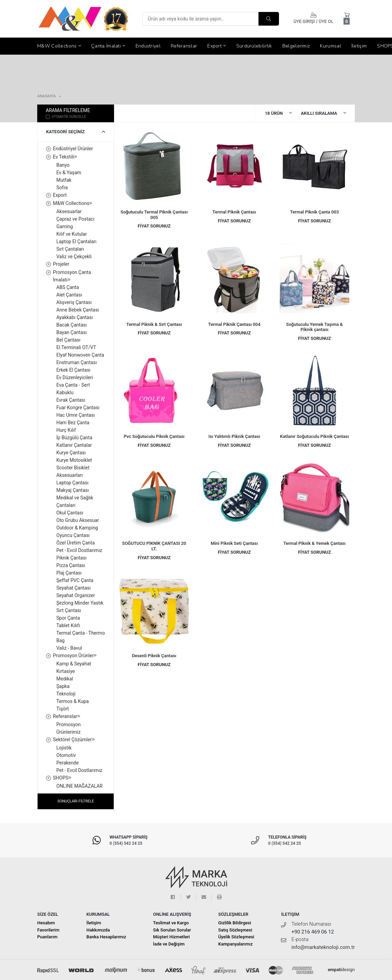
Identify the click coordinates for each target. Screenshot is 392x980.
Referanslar (184, 46)
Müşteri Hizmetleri (171, 937)
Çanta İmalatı (108, 46)
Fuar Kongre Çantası (78, 408)
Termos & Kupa (73, 701)
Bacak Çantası (72, 325)
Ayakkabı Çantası (75, 317)
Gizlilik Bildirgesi (235, 923)
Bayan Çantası (72, 332)
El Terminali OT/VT (76, 347)
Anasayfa (46, 96)
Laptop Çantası (72, 483)
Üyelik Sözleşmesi (236, 937)
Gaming (65, 226)
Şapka (63, 686)
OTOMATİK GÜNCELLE (66, 116)
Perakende (68, 763)
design (341, 970)
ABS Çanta (68, 287)
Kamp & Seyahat (74, 664)
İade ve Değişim (169, 944)
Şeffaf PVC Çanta (75, 580)
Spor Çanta (68, 618)
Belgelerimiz (296, 46)
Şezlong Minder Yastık (80, 603)
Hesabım (46, 923)
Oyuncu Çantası (73, 535)
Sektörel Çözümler (74, 740)
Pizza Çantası (71, 565)
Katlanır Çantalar (74, 445)
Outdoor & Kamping (77, 528)
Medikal (65, 679)
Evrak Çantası (71, 400)
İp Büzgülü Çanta (74, 438)
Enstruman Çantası (76, 362)
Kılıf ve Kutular (72, 234)
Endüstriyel (148, 46)
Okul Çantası (70, 513)
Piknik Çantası (71, 558)
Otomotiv (66, 755)
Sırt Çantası (69, 610)
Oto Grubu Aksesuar (78, 520)
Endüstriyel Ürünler (73, 149)
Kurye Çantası (71, 453)
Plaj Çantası (69, 573)
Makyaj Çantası (73, 490)
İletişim (359, 46)
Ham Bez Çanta (73, 423)
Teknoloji (66, 694)
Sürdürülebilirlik (254, 46)
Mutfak (64, 180)
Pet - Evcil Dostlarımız (79, 550)
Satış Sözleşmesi (235, 930)
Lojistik (64, 748)
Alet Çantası (69, 295)
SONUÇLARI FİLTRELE (76, 801)
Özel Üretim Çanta (75, 543)
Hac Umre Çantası (76, 415)
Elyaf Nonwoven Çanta (80, 355)
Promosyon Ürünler (75, 655)
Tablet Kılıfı (68, 625)
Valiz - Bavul (69, 648)
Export (216, 46)
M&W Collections (59, 46)
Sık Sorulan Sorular (172, 930)
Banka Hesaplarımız (106, 937)
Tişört (63, 709)
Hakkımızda (98, 930)
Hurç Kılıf (66, 430)
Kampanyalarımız (235, 944)
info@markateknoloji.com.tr (323, 947)
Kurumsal (330, 46)
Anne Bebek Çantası (78, 310)
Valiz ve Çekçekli (74, 257)
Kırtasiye (66, 671)
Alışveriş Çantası (74, 302)
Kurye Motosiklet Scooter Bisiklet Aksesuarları (74, 468)
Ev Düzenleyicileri (75, 377)
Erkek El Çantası (73, 370)
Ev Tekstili (65, 157)
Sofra (62, 188)
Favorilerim (48, 930)
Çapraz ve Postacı (75, 219)
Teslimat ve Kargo (171, 923)
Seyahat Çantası (74, 588)
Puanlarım (47, 937)
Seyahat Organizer (76, 595)
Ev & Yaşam (69, 172)
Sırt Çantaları (70, 249)
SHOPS (62, 778)
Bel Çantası (68, 340)
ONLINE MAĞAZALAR (80, 786)
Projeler (61, 264)
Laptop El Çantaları (76, 241)
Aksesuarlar (69, 211)
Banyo (63, 165)
